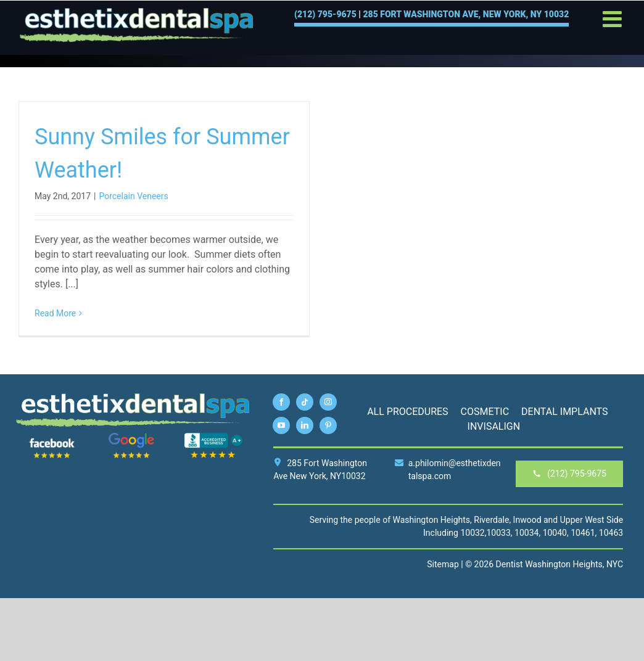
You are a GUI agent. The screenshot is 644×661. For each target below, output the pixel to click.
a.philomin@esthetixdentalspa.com (448, 470)
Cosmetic (485, 412)
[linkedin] (305, 425)
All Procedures (407, 412)
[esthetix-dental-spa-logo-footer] (133, 398)
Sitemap (443, 564)
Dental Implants (564, 412)
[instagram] (328, 402)
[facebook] (281, 402)
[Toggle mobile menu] (614, 19)
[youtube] (281, 425)
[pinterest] (328, 425)
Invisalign (494, 426)
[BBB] (213, 437)
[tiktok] (305, 402)
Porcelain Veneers (133, 196)
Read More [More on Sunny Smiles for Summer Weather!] (55, 313)
